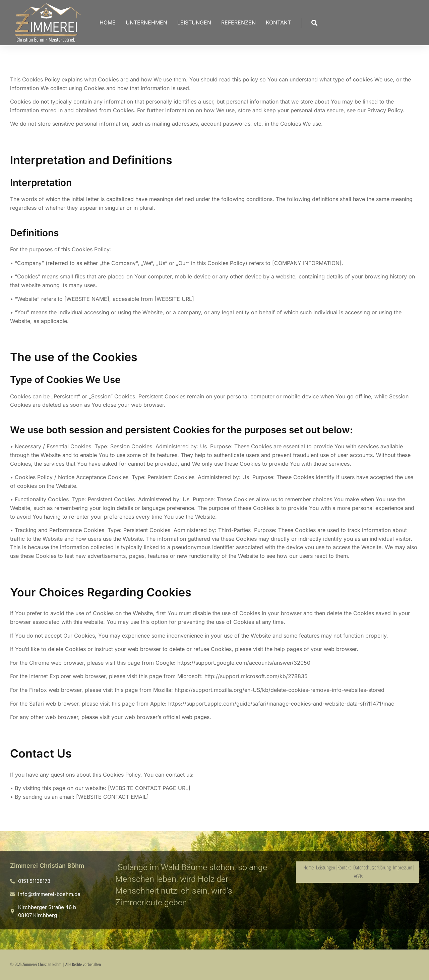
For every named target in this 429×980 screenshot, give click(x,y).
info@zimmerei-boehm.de (49, 894)
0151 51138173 (34, 881)
